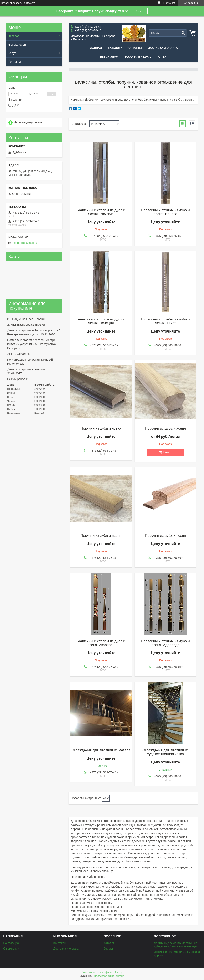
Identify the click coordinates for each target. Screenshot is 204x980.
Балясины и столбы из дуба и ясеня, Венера (165, 212)
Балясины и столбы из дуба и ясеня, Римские (101, 212)
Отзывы (109, 949)
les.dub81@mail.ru (25, 243)
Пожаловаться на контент (109, 976)
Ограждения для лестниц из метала (101, 750)
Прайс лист (109, 57)
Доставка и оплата (163, 48)
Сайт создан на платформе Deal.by (102, 972)
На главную (11, 943)
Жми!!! (139, 11)
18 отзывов (169, 3)
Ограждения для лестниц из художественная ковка (165, 752)
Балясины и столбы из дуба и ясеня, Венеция (101, 321)
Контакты (134, 48)
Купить (168, 452)
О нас (162, 57)
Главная (95, 48)
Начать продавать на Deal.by (18, 3)
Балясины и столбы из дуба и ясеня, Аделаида (165, 643)
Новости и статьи (138, 57)
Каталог (114, 48)
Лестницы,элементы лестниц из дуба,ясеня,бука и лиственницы (175, 945)
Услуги (13, 53)
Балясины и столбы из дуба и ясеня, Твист (165, 321)
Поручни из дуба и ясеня (101, 428)
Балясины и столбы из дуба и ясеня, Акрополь (101, 643)
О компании (11, 949)
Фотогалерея (17, 45)
